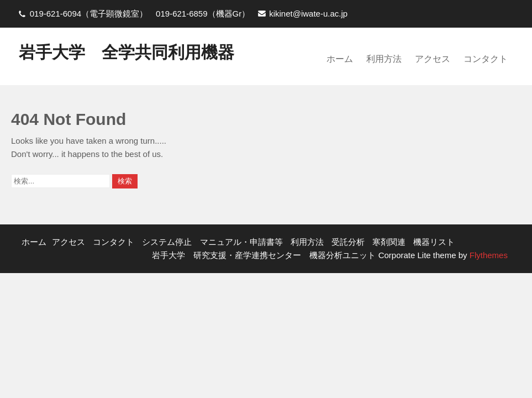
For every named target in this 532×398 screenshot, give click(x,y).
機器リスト (434, 242)
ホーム (340, 59)
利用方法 (384, 59)
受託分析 (348, 242)
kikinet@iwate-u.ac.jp (308, 14)
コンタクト (486, 59)
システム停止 (167, 242)
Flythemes (488, 255)
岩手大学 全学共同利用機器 (127, 52)
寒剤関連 (389, 242)
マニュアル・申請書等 (241, 242)
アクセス (433, 59)
